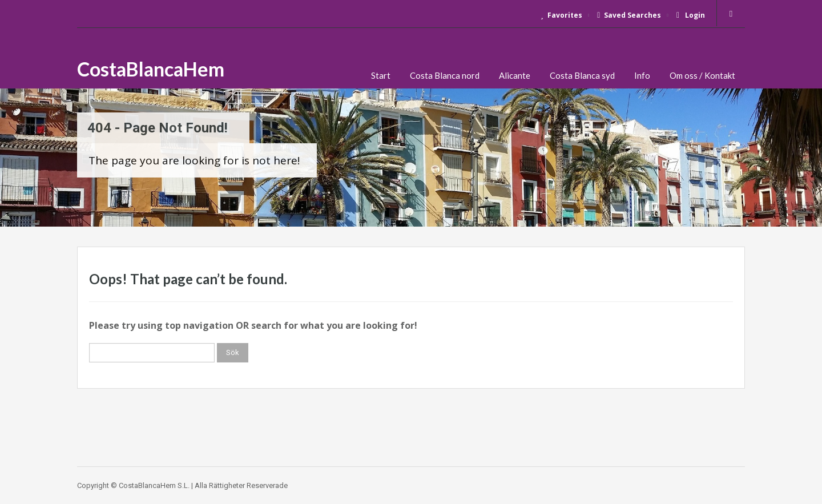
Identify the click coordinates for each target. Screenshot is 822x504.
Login (691, 15)
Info (642, 75)
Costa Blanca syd (582, 75)
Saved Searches (629, 15)
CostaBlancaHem (151, 69)
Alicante (515, 75)
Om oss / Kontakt (702, 75)
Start (381, 75)
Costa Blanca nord (445, 75)
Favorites (561, 15)
